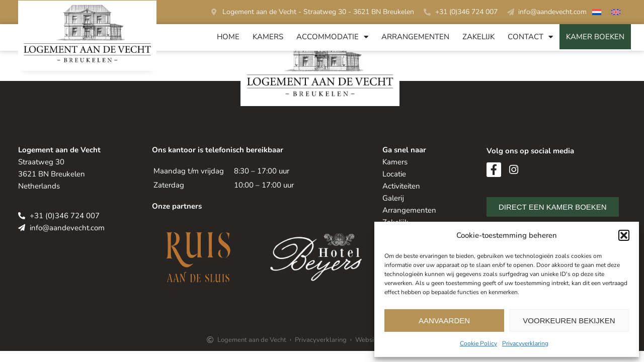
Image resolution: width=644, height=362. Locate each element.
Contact (530, 37)
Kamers (268, 37)
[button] (624, 235)
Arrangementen (415, 37)
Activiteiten (401, 186)
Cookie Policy (478, 343)
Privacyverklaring (525, 343)
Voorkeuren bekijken (569, 321)
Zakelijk (478, 37)
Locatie (394, 174)
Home (228, 37)
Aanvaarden (444, 321)
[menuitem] (597, 13)
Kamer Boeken (595, 37)
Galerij (393, 198)
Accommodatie (332, 37)
